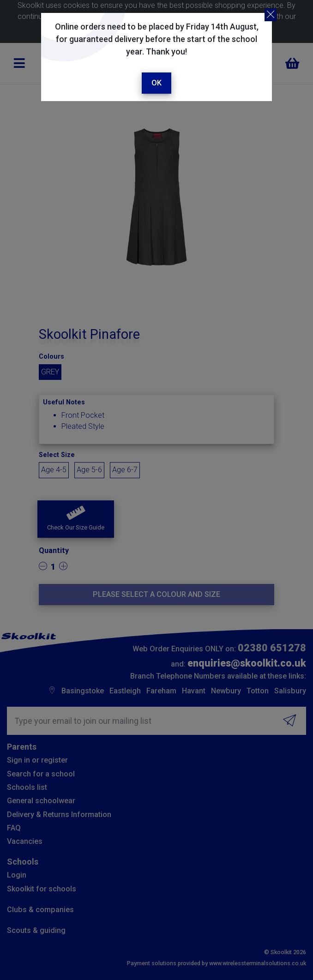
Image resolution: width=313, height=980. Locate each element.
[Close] (271, 15)
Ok (156, 83)
